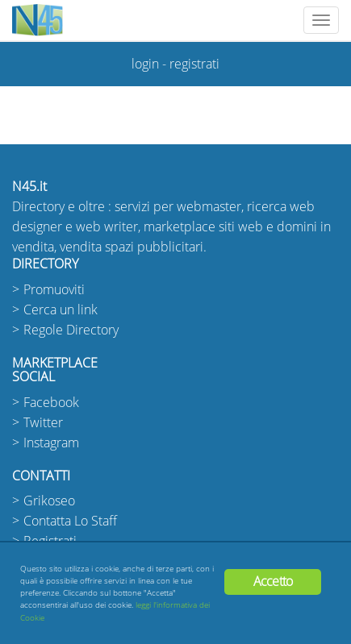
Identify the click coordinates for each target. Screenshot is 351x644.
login (145, 64)
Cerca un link (61, 310)
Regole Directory (71, 330)
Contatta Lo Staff (70, 521)
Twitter (43, 423)
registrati (194, 64)
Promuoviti (54, 290)
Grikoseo (49, 501)
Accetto (273, 582)
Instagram (51, 443)
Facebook (51, 403)
